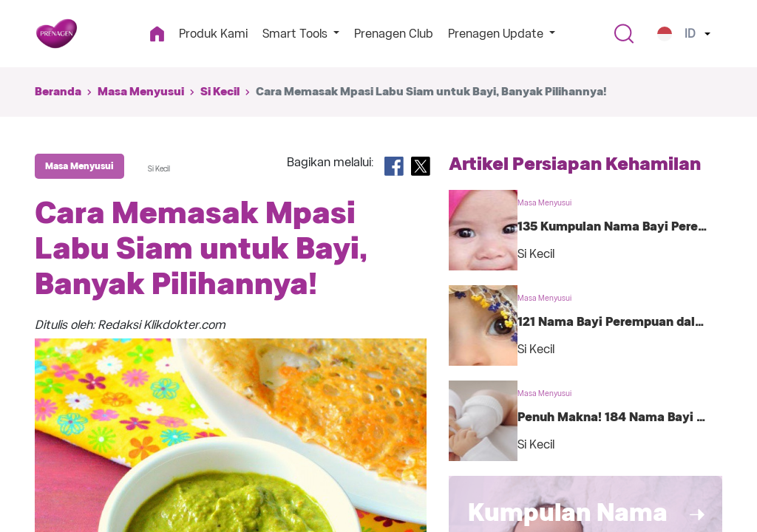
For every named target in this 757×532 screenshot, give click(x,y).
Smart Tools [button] (296, 34)
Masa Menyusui (141, 92)
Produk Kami (213, 34)
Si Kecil (220, 92)
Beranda (58, 92)
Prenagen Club (394, 34)
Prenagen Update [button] (497, 34)
